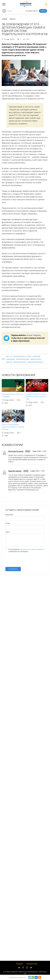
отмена (29, 356)
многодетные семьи (23, 359)
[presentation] (23, 561)
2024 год (9, 362)
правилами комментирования (33, 549)
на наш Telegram (33, 335)
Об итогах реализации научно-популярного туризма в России (13, 427)
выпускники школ (19, 356)
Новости (13, 19)
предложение (11, 359)
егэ (11, 356)
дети (8, 356)
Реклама (20, 963)
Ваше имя (9, 515)
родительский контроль (35, 362)
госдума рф (36, 356)
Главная (4, 19)
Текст (7, 532)
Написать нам (32, 963)
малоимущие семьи (20, 362)
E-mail (8, 523)
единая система (36, 359)
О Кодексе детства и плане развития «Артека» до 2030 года (36, 397)
